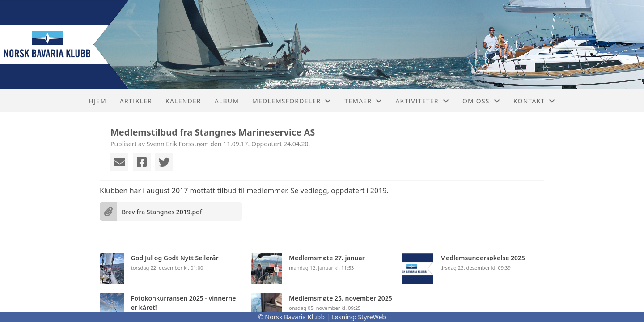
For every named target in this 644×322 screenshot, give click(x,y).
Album (227, 101)
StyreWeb (372, 317)
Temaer (363, 101)
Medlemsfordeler (292, 101)
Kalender (183, 101)
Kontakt (534, 101)
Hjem (97, 101)
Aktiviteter (422, 101)
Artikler (136, 101)
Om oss (481, 101)
